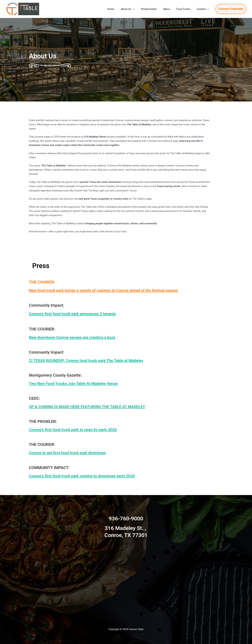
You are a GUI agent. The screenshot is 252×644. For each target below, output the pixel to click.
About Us (135, 9)
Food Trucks (186, 9)
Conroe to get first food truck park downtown (69, 453)
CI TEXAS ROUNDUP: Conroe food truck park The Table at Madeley (89, 360)
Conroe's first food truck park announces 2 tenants (78, 314)
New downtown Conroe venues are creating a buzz (74, 337)
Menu (171, 9)
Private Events (155, 9)
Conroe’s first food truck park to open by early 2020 (75, 430)
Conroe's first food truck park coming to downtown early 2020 (84, 476)
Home (120, 9)
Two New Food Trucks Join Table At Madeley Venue (75, 383)
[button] (140, 9)
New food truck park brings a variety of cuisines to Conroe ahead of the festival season (107, 290)
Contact (204, 9)
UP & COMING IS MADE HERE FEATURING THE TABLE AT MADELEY (90, 407)
